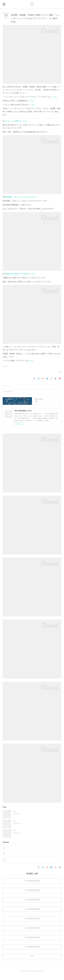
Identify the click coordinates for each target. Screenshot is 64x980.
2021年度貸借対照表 (32, 924)
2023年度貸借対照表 (32, 943)
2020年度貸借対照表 (32, 915)
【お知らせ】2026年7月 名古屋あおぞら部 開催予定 (31, 830)
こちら (54, 97)
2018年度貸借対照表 (32, 896)
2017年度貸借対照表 (32, 886)
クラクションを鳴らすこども (15, 121)
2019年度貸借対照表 (32, 905)
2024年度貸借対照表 (32, 952)
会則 (32, 962)
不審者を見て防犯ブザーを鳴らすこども (20, 274)
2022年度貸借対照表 (32, 933)
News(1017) (6, 366)
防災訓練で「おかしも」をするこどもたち (20, 197)
